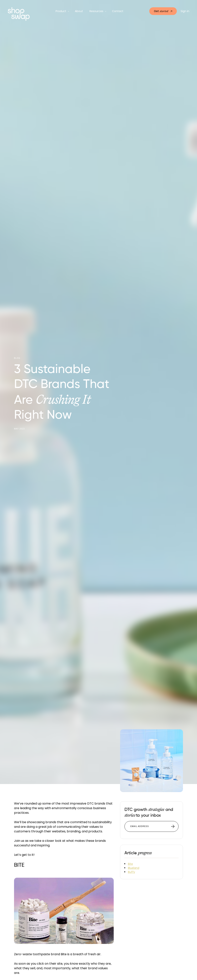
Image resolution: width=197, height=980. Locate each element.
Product (61, 11)
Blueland (134, 868)
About (79, 11)
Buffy (131, 872)
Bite (130, 864)
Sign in (185, 11)
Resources (96, 11)
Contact (118, 11)
